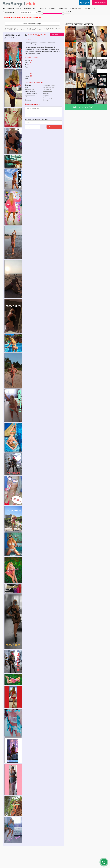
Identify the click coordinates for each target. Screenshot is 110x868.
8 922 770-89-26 (37, 35)
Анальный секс (89, 8)
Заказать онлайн (100, 3)
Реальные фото (8, 12)
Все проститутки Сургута (12, 8)
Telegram (85, 3)
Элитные (52, 8)
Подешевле (63, 8)
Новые (43, 8)
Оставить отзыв (54, 127)
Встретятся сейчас (31, 8)
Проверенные (76, 8)
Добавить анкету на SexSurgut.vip (86, 107)
